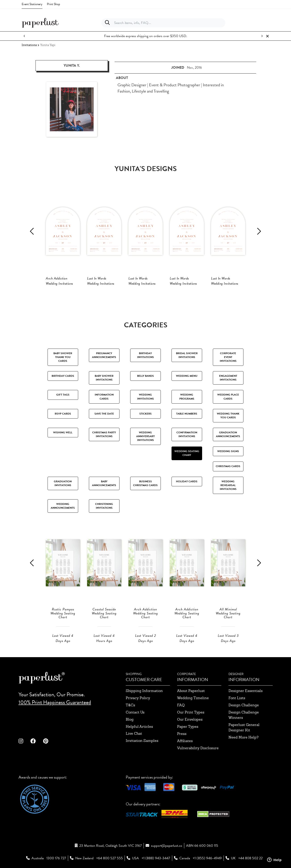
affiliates (185, 741)
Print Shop (53, 4)
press (182, 734)
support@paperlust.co (167, 846)
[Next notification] (262, 36)
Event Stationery (32, 4)
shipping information (144, 691)
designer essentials (246, 691)
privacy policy (138, 698)
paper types (188, 727)
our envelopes (190, 719)
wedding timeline (193, 698)
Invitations (29, 45)
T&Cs (130, 705)
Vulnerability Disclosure (198, 748)
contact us (135, 712)
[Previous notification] (24, 36)
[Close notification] (267, 36)
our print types (191, 712)
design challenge (244, 705)
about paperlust (191, 691)
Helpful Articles (139, 727)
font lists (237, 698)
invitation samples (142, 741)
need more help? (244, 737)
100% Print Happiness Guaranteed (55, 702)
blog (130, 719)
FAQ (181, 705)
